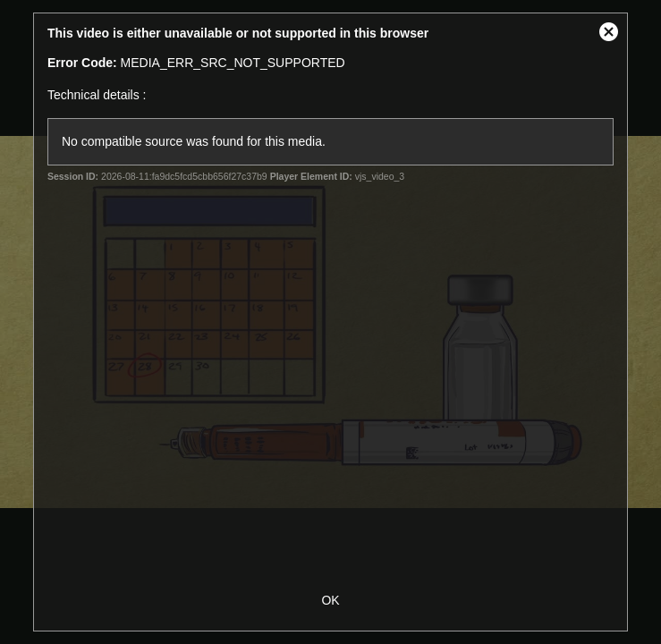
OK (330, 600)
